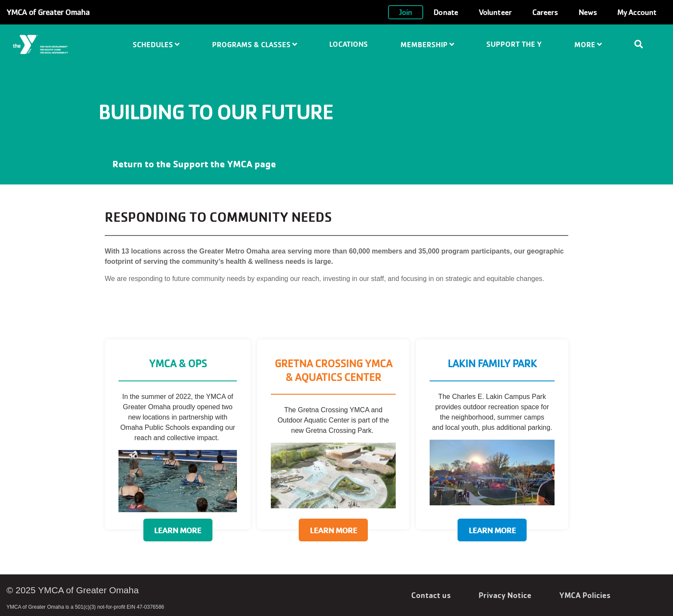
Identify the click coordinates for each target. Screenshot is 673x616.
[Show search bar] (642, 44)
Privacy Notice (505, 595)
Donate (446, 12)
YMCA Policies (585, 595)
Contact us (431, 595)
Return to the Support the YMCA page (194, 164)
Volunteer (495, 12)
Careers (545, 12)
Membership (427, 44)
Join (406, 12)
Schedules (156, 44)
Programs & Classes (255, 44)
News (588, 12)
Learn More (178, 530)
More (588, 44)
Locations (349, 44)
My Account (637, 12)
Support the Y (514, 44)
